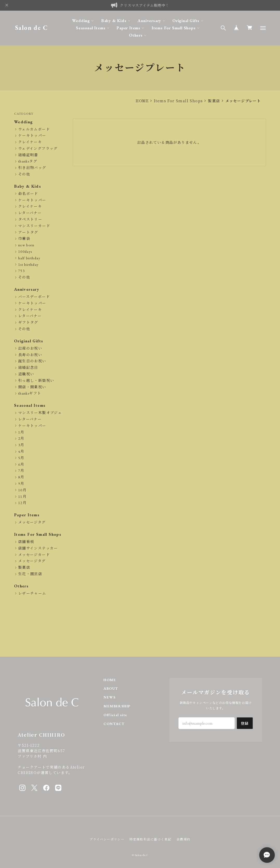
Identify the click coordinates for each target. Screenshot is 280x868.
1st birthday (28, 265)
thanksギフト (30, 393)
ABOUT (111, 689)
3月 (21, 445)
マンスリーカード (34, 226)
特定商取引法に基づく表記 (150, 839)
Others (136, 35)
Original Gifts (186, 21)
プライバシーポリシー (107, 839)
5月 (21, 458)
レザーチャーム (32, 594)
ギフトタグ (28, 323)
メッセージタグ (32, 522)
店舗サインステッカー (38, 548)
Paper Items (128, 28)
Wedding (81, 21)
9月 (21, 484)
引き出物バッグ (32, 168)
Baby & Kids (114, 21)
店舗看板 (26, 542)
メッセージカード (34, 555)
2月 (21, 439)
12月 (22, 503)
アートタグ (28, 232)
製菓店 (214, 101)
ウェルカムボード (34, 129)
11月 (22, 497)
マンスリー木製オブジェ (40, 413)
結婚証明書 (28, 155)
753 (21, 271)
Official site (115, 715)
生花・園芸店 (30, 574)
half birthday (29, 258)
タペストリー (30, 219)
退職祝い (26, 374)
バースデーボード (34, 297)
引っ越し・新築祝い (36, 381)
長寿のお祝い (30, 355)
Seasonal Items (91, 28)
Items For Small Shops (174, 28)
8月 (21, 477)
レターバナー (30, 213)
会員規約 (184, 839)
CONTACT (114, 724)
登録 (245, 723)
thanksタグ (28, 161)
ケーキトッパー (32, 136)
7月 (21, 471)
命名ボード (28, 194)
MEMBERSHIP (117, 706)
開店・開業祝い (32, 387)
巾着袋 (24, 239)
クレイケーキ (30, 142)
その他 (24, 174)
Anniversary (149, 21)
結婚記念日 (28, 368)
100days (25, 252)
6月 (21, 464)
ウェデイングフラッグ (38, 149)
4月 (21, 452)
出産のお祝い (30, 348)
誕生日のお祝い (32, 361)
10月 (22, 490)
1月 (21, 432)
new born (26, 245)
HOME (142, 101)
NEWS (109, 697)
